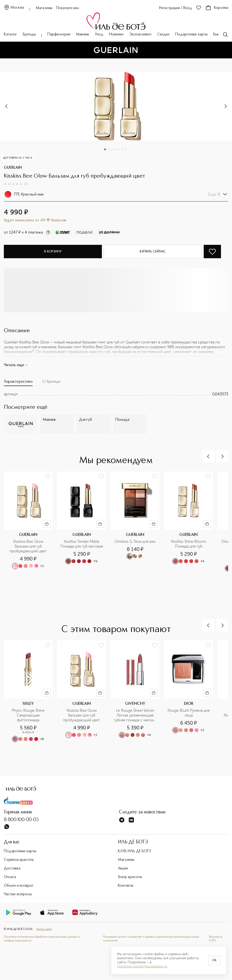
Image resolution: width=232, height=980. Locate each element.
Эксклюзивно (140, 34)
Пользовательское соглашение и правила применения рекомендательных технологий (151, 939)
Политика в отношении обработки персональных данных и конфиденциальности (42, 939)
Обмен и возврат (19, 886)
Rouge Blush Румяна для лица (189, 713)
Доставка (12, 868)
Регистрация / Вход (176, 8)
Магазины (44, 8)
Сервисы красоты (19, 860)
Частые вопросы (18, 894)
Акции (123, 868)
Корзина (217, 8)
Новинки (116, 34)
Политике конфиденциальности (142, 966)
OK (214, 960)
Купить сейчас (153, 252)
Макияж (83, 34)
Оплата (10, 877)
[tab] (18, 383)
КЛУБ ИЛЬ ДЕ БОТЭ (134, 851)
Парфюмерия (59, 34)
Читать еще (16, 365)
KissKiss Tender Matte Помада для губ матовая (82, 544)
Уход (99, 34)
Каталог (10, 34)
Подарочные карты (191, 34)
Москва (14, 8)
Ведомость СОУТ (216, 939)
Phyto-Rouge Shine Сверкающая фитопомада (29, 715)
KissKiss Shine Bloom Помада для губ (189, 544)
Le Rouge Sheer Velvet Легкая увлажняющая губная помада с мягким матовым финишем (135, 715)
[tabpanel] (116, 394)
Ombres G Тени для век (135, 541)
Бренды (29, 34)
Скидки (163, 34)
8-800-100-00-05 (21, 820)
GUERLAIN (13, 168)
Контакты (126, 886)
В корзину (53, 252)
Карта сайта (44, 929)
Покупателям (67, 8)
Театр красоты (130, 877)
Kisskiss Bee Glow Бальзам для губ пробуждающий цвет (28, 546)
